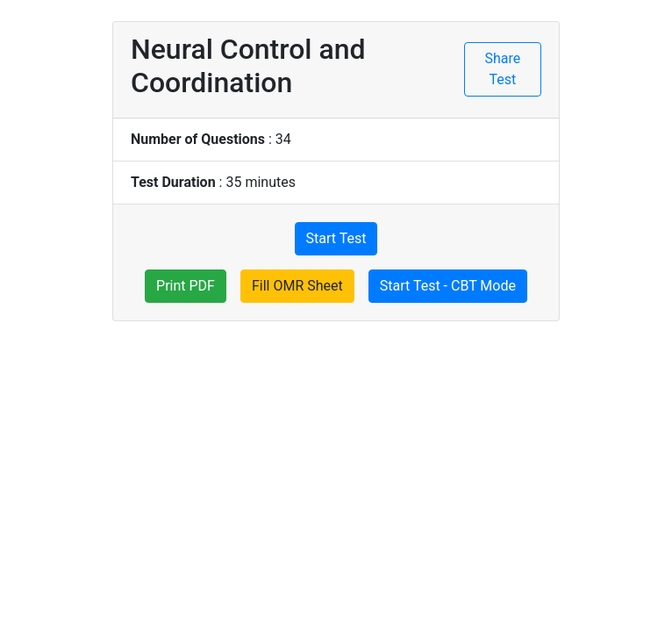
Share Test (503, 69)
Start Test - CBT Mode (448, 286)
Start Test (336, 238)
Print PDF (186, 286)
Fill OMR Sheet (297, 286)
